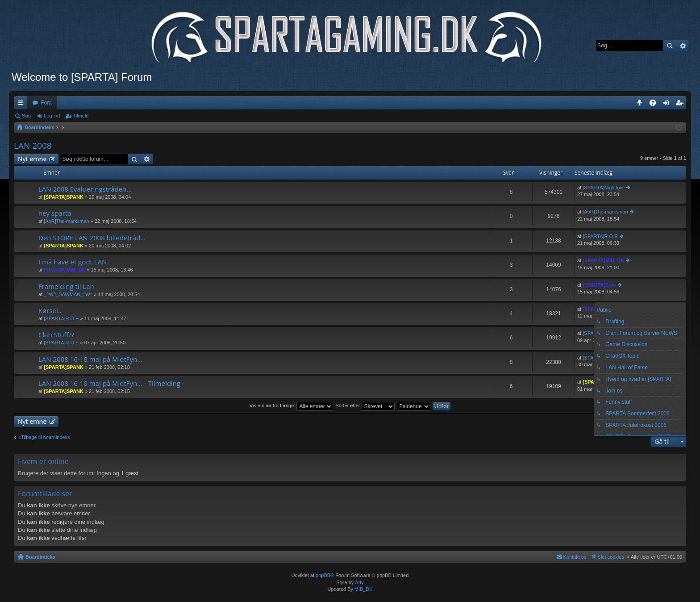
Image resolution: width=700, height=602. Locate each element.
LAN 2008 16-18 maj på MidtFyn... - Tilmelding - (111, 383)
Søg (670, 46)
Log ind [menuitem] (668, 105)
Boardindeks (40, 557)
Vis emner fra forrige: (292, 406)
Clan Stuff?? (56, 335)
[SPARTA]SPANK (64, 197)
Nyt (32, 159)
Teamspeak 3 (641, 105)
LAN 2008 (33, 146)
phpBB (323, 575)
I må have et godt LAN (73, 262)
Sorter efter (365, 406)
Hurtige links (22, 105)
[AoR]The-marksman (66, 221)
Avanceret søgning (682, 46)
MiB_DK (363, 589)
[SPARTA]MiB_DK (65, 270)
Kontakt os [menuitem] (575, 557)
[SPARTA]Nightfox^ (604, 188)
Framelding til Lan (66, 286)
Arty (359, 582)
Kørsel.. (50, 311)
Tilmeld (81, 116)
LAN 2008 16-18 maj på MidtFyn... (90, 359)
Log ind (52, 116)
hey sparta (55, 213)
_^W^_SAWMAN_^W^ (68, 294)
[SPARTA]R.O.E (600, 236)
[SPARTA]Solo (599, 285)
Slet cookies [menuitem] (611, 557)
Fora (46, 103)
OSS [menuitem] (656, 105)
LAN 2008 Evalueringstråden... (85, 189)
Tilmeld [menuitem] (682, 105)
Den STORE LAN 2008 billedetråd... (92, 238)
